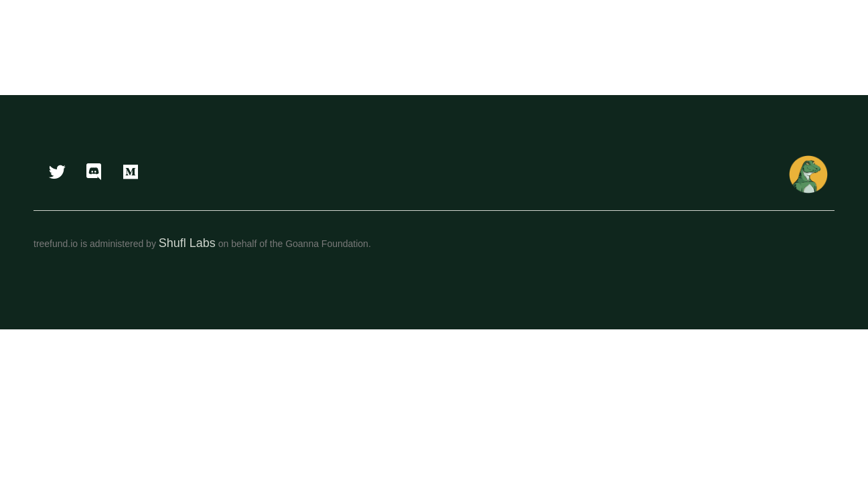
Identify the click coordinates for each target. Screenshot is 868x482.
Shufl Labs (187, 243)
